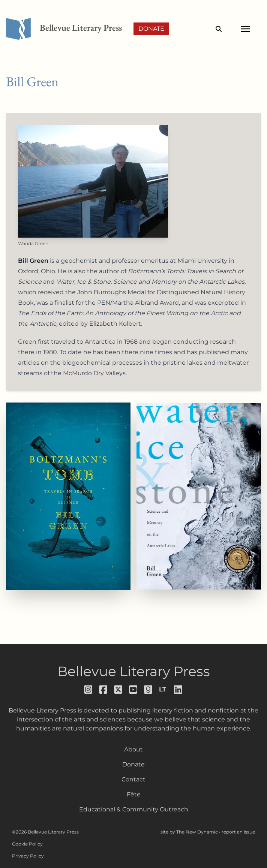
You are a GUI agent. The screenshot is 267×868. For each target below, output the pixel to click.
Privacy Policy (28, 856)
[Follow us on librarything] (163, 690)
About (133, 749)
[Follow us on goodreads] (148, 690)
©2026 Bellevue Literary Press (45, 832)
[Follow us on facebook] (103, 690)
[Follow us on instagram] (88, 690)
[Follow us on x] (118, 690)
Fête (134, 794)
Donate (151, 29)
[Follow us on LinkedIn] (178, 690)
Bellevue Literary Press (134, 671)
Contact (133, 779)
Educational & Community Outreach (134, 809)
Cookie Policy (27, 844)
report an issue (238, 832)
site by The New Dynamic (190, 832)
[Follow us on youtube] (133, 690)
